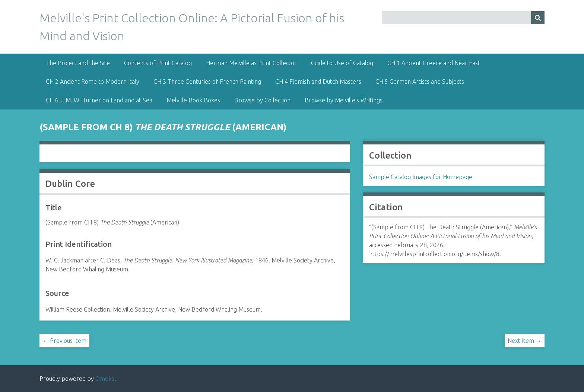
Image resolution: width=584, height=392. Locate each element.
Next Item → (525, 341)
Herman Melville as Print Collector (251, 63)
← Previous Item (64, 341)
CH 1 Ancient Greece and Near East (434, 63)
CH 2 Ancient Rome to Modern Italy (93, 82)
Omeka (105, 379)
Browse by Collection (262, 100)
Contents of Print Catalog (158, 63)
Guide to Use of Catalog (342, 63)
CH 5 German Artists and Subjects (420, 82)
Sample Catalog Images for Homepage (421, 177)
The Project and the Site (78, 63)
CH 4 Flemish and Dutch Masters (318, 82)
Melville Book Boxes (193, 100)
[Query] (463, 18)
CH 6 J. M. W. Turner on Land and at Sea (99, 100)
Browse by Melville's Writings (344, 100)
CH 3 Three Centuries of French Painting (207, 82)
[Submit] (538, 18)
